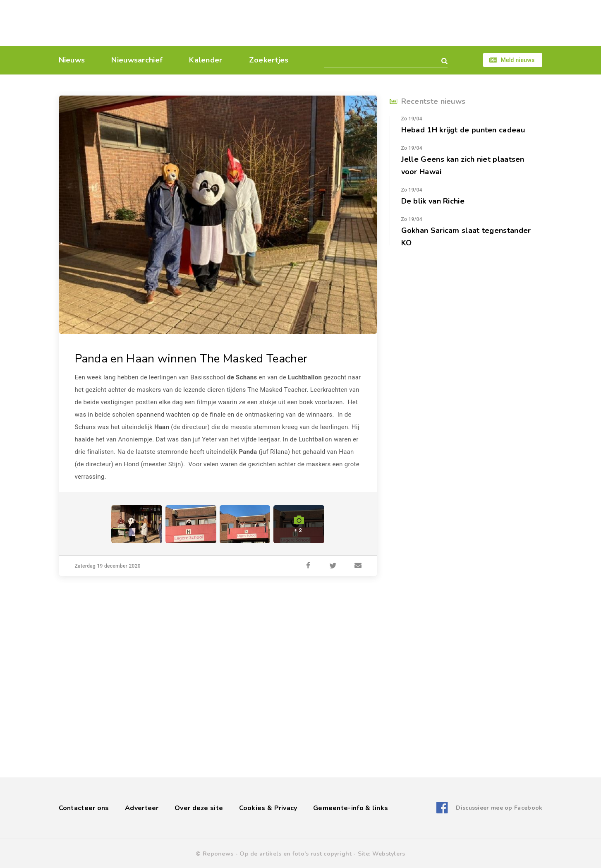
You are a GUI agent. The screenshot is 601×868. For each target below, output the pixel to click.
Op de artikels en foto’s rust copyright (296, 854)
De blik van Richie (433, 201)
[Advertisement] (358, 23)
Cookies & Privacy (268, 808)
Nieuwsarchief (137, 60)
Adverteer (142, 808)
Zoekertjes (269, 60)
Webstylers (389, 854)
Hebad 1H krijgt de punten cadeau (463, 130)
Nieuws (72, 60)
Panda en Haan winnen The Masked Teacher (191, 359)
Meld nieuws (517, 60)
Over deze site (199, 808)
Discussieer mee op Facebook (499, 808)
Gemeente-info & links (351, 808)
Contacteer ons (84, 808)
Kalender (206, 60)
